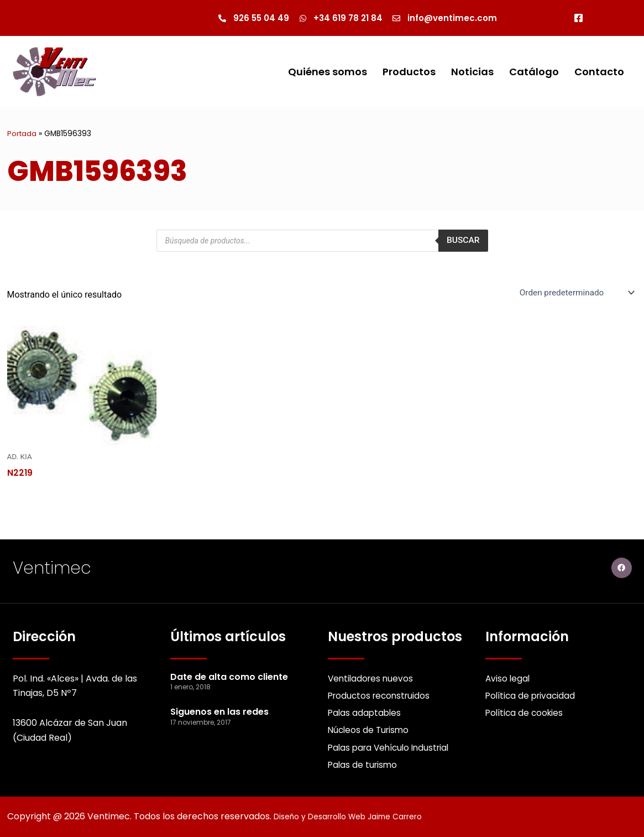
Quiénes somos (328, 72)
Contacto (599, 72)
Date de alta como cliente (229, 673)
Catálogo (534, 72)
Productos (409, 72)
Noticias (472, 72)
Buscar (462, 241)
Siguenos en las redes (219, 708)
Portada (22, 134)
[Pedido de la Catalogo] (574, 293)
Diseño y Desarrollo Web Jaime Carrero (360, 816)
